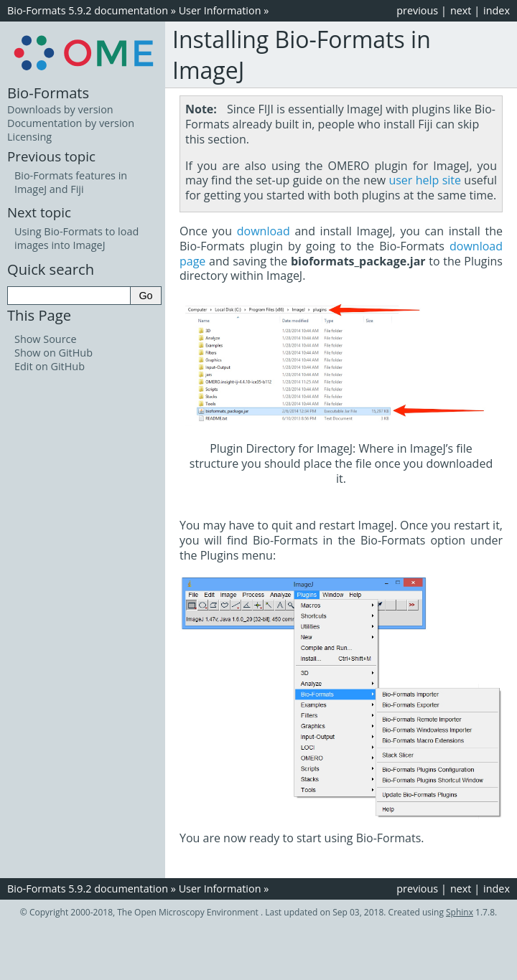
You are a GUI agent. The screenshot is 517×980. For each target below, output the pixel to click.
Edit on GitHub (50, 366)
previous (417, 10)
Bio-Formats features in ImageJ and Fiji (71, 182)
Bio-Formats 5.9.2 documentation (88, 10)
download (264, 231)
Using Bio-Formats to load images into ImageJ (76, 238)
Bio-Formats (48, 93)
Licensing (29, 137)
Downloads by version (60, 109)
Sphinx (460, 912)
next (461, 10)
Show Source (46, 339)
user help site (425, 180)
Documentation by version (71, 123)
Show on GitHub (53, 353)
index (497, 10)
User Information (220, 10)
